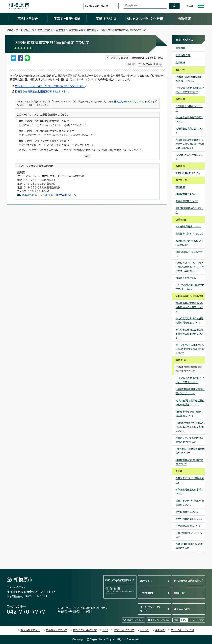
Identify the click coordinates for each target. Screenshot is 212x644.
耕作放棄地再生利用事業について (189, 492)
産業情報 (61, 30)
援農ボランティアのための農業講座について (190, 503)
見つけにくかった (84, 145)
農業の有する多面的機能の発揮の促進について (189, 440)
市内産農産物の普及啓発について (189, 120)
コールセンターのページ (150, 609)
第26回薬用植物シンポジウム (189, 210)
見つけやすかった (31, 145)
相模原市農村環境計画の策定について (189, 462)
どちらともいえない (51, 125)
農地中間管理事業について (189, 519)
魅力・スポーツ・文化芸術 (145, 19)
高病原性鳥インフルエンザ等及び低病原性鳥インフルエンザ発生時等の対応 (190, 267)
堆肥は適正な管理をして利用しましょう (189, 243)
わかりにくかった (84, 135)
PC (185, 620)
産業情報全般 (76, 30)
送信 (87, 156)
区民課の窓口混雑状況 (187, 581)
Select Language (96, 6)
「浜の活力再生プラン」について (189, 535)
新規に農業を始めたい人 (188, 173)
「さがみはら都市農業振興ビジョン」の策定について (190, 90)
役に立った (28, 125)
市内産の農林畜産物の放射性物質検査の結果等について (189, 307)
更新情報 (160, 630)
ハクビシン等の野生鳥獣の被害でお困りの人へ (190, 287)
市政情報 (184, 19)
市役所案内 (146, 593)
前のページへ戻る (135, 620)
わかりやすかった (31, 135)
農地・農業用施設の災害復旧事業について (190, 546)
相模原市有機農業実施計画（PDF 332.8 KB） (42, 92)
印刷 (129, 64)
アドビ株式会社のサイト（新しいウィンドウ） (129, 102)
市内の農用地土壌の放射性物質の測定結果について (189, 321)
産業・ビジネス (106, 19)
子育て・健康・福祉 (67, 19)
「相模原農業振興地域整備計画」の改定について (190, 391)
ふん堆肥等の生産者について (189, 157)
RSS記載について (124, 630)
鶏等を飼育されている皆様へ (189, 254)
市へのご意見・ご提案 (85, 630)
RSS (105, 630)
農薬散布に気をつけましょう (190, 234)
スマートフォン (197, 620)
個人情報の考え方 (30, 630)
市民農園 (180, 187)
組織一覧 (179, 593)
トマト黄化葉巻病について (188, 227)
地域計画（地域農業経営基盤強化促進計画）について (190, 403)
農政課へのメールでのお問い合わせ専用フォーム (49, 195)
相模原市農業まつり (186, 194)
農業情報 (91, 30)
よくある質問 (182, 609)
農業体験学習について (187, 201)
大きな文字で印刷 (148, 64)
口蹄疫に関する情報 (186, 278)
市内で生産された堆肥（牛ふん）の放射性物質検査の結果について (190, 349)
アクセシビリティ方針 (183, 630)
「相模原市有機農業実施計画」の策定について (189, 79)
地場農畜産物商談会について (189, 131)
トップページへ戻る (160, 620)
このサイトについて (57, 630)
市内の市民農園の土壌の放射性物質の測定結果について (189, 334)
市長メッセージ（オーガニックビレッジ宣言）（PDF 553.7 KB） (51, 86)
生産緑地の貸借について (188, 526)
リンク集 (145, 630)
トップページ (28, 30)
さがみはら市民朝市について (189, 108)
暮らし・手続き (28, 19)
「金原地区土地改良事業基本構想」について (190, 451)
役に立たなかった (77, 125)
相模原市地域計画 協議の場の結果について (189, 414)
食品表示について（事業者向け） (190, 480)
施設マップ (146, 581)
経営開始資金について (187, 512)
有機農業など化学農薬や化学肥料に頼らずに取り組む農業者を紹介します (190, 144)
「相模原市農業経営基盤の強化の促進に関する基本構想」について (190, 427)
